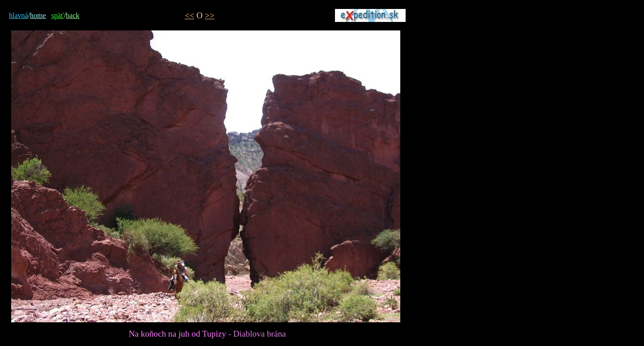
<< (190, 15)
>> (210, 15)
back (72, 15)
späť (58, 15)
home (38, 15)
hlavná (19, 15)
